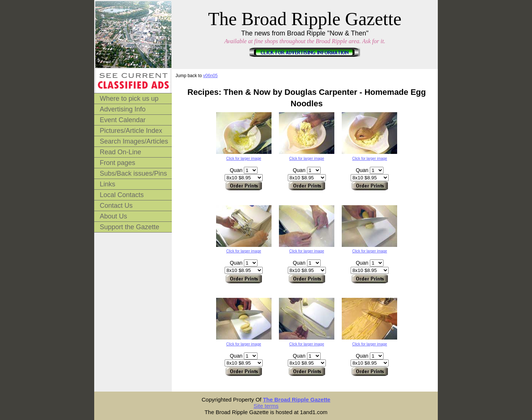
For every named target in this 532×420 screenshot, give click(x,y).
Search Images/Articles (134, 141)
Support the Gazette (129, 227)
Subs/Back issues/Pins (133, 173)
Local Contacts (122, 195)
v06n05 (210, 76)
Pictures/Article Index (131, 131)
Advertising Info (123, 109)
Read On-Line (120, 152)
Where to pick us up (129, 99)
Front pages (117, 163)
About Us (113, 216)
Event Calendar (123, 120)
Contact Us (116, 206)
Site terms (266, 406)
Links (108, 184)
